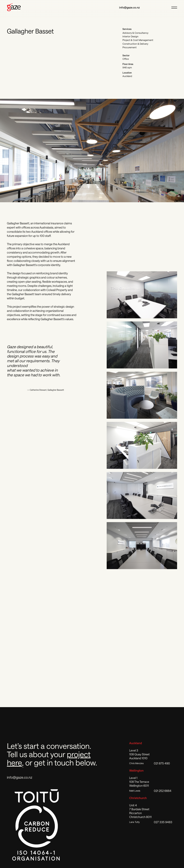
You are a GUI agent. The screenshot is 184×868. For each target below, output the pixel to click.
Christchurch (138, 798)
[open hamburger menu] (173, 7)
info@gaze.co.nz (129, 7)
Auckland (136, 743)
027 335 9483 (163, 822)
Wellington (136, 770)
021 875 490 (162, 763)
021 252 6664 (163, 791)
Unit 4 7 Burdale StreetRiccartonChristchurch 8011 (140, 811)
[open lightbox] (142, 295)
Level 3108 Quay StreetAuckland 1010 (139, 754)
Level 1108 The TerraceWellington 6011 (139, 782)
